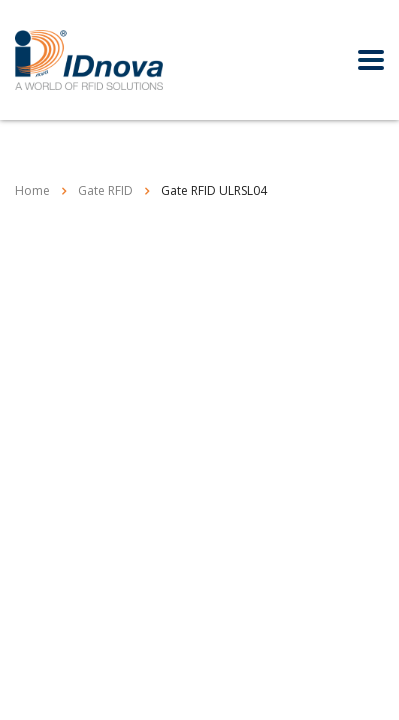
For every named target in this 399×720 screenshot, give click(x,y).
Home (32, 190)
